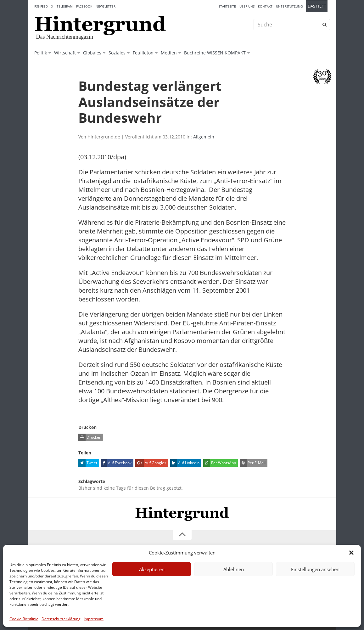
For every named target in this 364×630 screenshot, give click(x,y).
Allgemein (204, 137)
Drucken (90, 437)
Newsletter (106, 6)
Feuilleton (143, 53)
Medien (169, 53)
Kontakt (265, 6)
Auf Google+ (151, 463)
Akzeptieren (152, 569)
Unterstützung (289, 6)
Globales (92, 53)
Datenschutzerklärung (61, 619)
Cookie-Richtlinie (24, 619)
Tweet (88, 463)
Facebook (84, 6)
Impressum (94, 619)
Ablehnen (234, 569)
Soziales (117, 53)
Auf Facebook (116, 463)
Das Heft (317, 6)
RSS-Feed (41, 6)
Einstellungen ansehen (315, 569)
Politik (41, 53)
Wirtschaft (65, 53)
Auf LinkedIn (185, 463)
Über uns (247, 6)
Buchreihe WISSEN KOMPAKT (215, 53)
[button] (351, 553)
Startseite (227, 6)
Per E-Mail (253, 463)
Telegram (65, 6)
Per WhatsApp (220, 463)
